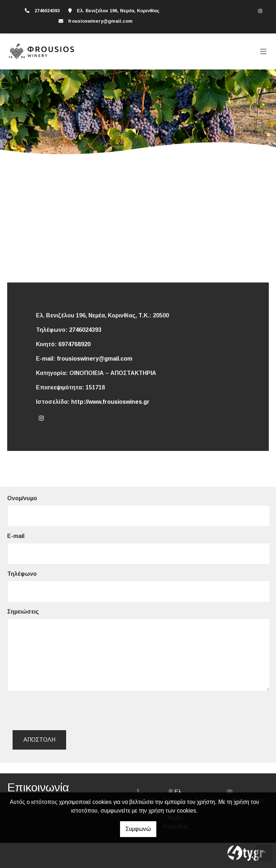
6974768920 (74, 344)
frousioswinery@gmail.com (100, 21)
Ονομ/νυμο (22, 498)
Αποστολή (39, 740)
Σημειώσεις (23, 612)
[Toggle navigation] (263, 51)
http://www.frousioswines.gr (110, 402)
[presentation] (69, 711)
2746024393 (85, 330)
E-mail (16, 536)
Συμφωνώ (138, 829)
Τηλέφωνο (22, 574)
